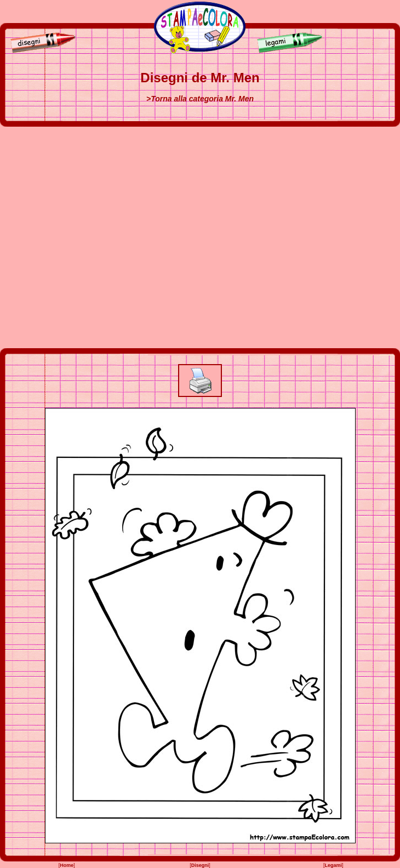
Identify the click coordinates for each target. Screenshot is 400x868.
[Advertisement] (110, 237)
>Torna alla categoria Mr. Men (200, 99)
